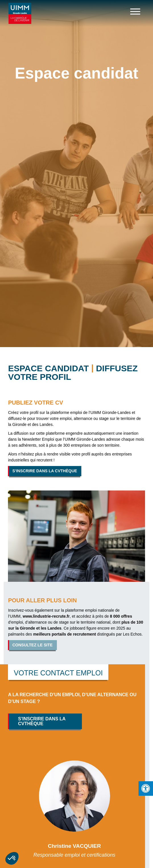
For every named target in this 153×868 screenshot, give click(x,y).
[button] (12, 858)
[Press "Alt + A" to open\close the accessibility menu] (146, 788)
